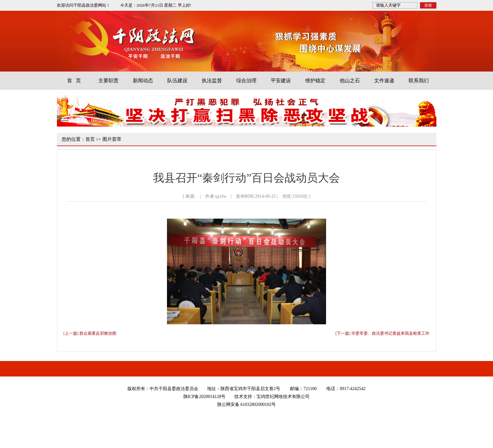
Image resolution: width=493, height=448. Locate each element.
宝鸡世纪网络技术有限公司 (283, 397)
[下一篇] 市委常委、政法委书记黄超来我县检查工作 (383, 333)
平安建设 (281, 81)
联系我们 (419, 81)
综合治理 (246, 81)
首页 (90, 139)
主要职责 (108, 81)
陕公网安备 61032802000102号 (247, 404)
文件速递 (384, 81)
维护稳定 (315, 81)
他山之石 (350, 81)
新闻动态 (143, 81)
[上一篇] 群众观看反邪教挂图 (90, 333)
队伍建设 (177, 81)
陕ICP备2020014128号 (205, 397)
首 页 (74, 81)
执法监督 (212, 81)
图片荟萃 (112, 139)
